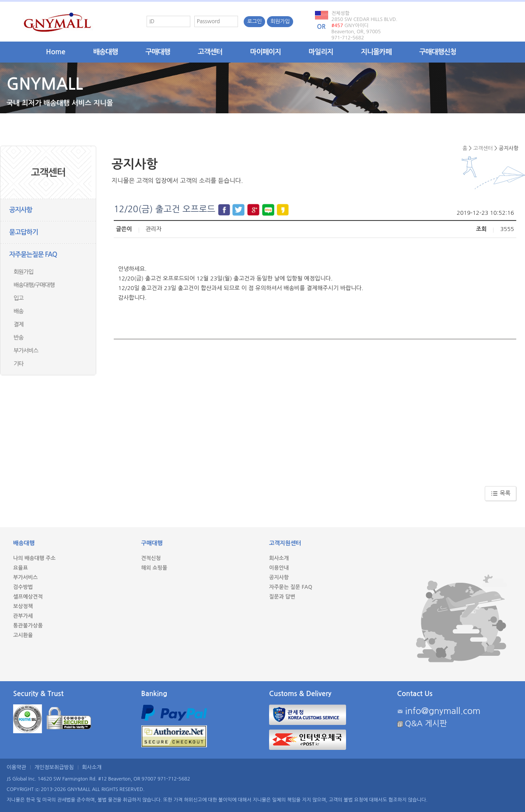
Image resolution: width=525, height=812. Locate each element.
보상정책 (23, 606)
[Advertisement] (315, 409)
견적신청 (151, 558)
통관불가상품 (28, 626)
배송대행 (105, 52)
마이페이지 (266, 52)
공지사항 (21, 210)
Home (56, 52)
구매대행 (158, 52)
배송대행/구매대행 (34, 285)
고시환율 (23, 635)
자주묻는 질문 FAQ (291, 587)
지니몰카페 (376, 52)
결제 (18, 324)
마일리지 (321, 52)
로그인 (254, 21)
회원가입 (280, 21)
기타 (18, 364)
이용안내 (279, 568)
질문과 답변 (282, 597)
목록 (501, 493)
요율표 (21, 568)
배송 (18, 311)
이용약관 (16, 767)
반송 (18, 338)
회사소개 (279, 558)
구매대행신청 (437, 52)
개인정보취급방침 (54, 767)
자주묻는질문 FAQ (33, 254)
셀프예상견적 (28, 597)
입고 (18, 298)
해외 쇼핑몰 (154, 568)
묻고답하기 (24, 232)
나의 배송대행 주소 (34, 558)
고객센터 (210, 52)
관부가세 (23, 616)
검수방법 (23, 587)
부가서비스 (26, 351)
